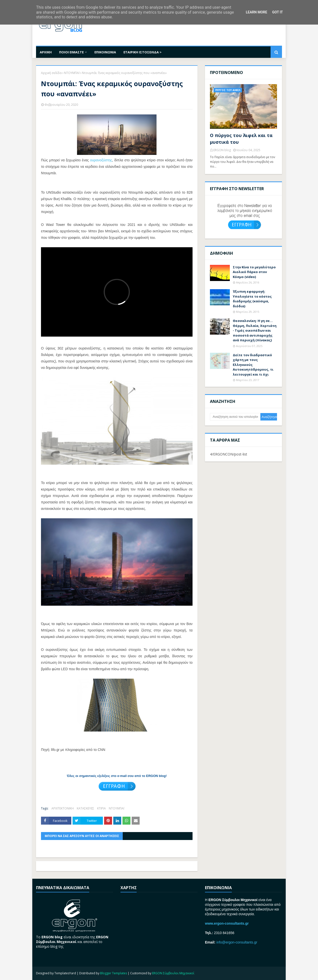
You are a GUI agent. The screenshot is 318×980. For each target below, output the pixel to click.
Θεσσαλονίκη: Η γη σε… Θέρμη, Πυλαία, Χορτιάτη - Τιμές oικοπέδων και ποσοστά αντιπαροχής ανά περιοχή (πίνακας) (255, 330)
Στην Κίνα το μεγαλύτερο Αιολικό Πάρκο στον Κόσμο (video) (254, 272)
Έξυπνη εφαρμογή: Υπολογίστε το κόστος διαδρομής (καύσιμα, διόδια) (252, 299)
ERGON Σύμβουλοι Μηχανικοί (173, 973)
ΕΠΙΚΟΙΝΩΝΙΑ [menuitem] (105, 52)
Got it (277, 12)
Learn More (256, 12)
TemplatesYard (65, 973)
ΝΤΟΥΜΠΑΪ (72, 73)
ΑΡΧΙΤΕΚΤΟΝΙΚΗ (63, 808)
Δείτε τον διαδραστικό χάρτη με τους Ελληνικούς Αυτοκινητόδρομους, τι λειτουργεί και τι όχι (253, 365)
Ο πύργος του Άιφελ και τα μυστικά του (241, 139)
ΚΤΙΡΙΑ (101, 808)
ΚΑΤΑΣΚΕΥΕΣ (85, 808)
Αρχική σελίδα (51, 73)
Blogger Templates (114, 973)
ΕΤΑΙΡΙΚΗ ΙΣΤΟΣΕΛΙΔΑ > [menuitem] (142, 52)
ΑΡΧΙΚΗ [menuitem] (46, 52)
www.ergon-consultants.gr (227, 923)
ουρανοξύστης (101, 160)
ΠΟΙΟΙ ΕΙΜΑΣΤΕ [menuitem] (71, 52)
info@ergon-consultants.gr (237, 942)
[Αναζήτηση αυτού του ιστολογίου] (235, 417)
